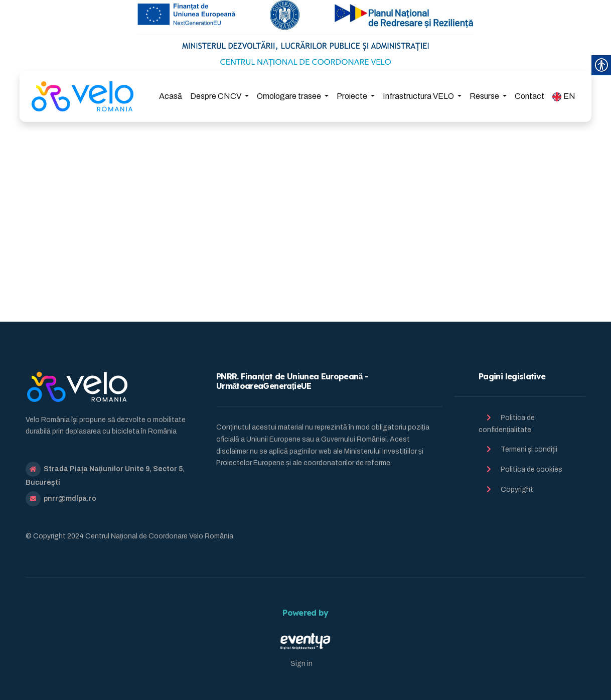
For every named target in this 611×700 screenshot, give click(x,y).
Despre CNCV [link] (216, 96)
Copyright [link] (517, 489)
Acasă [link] (171, 96)
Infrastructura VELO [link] (419, 96)
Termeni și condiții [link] (529, 449)
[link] (83, 96)
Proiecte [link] (353, 96)
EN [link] (564, 97)
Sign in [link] (301, 664)
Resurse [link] (485, 96)
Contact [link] (529, 96)
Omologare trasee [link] (290, 96)
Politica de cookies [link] (531, 469)
